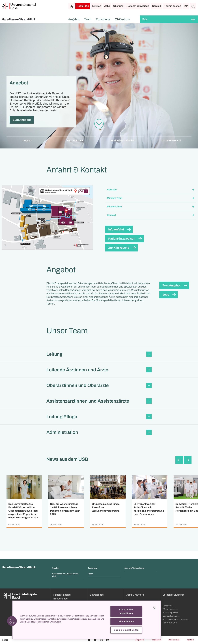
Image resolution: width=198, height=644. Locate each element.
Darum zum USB (170, 623)
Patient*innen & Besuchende (62, 597)
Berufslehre (168, 606)
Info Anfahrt (116, 229)
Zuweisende (97, 595)
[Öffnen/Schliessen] (193, 19)
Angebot (74, 19)
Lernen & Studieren (174, 595)
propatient (140, 640)
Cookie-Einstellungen (126, 630)
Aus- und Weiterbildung (134, 568)
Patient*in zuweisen (138, 6)
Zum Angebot (22, 120)
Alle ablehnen (126, 621)
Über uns (118, 6)
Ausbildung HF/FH (171, 613)
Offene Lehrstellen (170, 609)
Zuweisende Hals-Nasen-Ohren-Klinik (65, 575)
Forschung (103, 19)
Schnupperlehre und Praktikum (176, 619)
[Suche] (193, 6)
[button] (151, 190)
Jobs (107, 6)
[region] (87, 620)
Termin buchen (173, 6)
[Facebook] (89, 640)
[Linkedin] (108, 640)
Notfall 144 (83, 6)
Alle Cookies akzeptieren (126, 611)
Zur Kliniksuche (119, 248)
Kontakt (157, 6)
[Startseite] (19, 6)
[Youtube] (95, 640)
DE (186, 6)
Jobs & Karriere (135, 595)
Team (88, 19)
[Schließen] (154, 608)
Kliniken (97, 6)
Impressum (156, 640)
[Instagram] (101, 640)
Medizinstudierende (171, 616)
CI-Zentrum (122, 19)
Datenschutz (174, 640)
